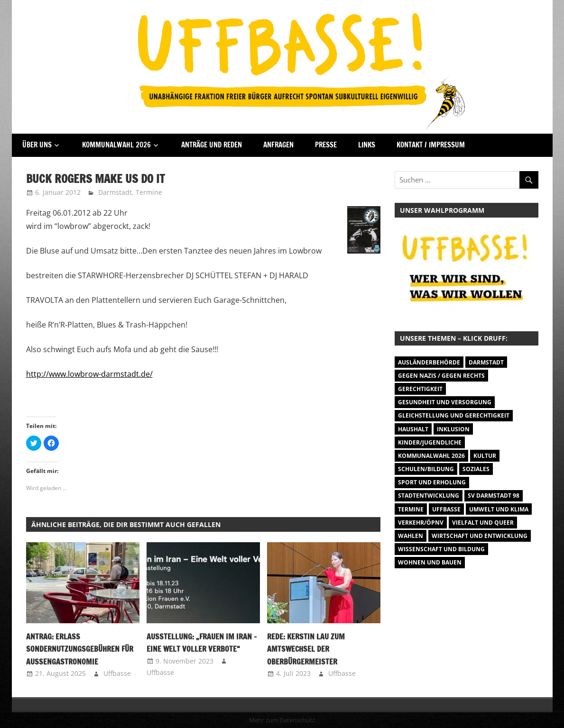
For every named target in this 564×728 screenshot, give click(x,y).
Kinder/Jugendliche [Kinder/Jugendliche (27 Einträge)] (430, 442)
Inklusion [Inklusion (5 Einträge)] (453, 429)
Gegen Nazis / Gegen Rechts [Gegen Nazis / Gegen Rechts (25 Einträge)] (441, 376)
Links (367, 145)
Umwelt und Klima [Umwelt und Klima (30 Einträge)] (499, 509)
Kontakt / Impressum (431, 145)
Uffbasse (117, 673)
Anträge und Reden (212, 145)
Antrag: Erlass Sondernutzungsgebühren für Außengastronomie (80, 649)
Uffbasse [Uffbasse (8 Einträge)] (446, 509)
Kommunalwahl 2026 (116, 145)
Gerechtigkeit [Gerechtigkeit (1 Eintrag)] (420, 389)
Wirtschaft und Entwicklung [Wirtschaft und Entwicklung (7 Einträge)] (480, 536)
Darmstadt (115, 192)
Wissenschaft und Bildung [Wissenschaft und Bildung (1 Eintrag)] (441, 549)
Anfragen (278, 145)
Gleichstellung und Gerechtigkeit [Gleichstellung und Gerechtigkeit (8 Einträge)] (454, 415)
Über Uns (37, 145)
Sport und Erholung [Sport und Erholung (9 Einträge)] (432, 482)
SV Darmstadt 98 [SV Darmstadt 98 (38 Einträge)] (494, 496)
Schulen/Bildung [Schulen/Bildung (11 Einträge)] (426, 469)
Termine (149, 192)
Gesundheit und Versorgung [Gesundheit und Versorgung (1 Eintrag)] (445, 402)
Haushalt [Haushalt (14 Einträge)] (413, 429)
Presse (326, 145)
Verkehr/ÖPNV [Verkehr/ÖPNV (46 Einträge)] (421, 523)
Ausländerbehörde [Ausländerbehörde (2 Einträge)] (429, 362)
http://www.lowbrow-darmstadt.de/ (89, 374)
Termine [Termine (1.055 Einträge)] (411, 509)
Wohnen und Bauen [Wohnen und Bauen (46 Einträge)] (430, 562)
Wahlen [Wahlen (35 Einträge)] (411, 536)
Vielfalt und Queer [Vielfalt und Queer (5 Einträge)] (483, 523)
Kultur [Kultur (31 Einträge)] (485, 456)
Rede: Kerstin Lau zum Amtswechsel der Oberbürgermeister (306, 649)
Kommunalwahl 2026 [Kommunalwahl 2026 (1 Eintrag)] (431, 456)
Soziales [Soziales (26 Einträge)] (476, 469)
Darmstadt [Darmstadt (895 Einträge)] (486, 362)
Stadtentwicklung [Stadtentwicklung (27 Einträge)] (429, 496)
